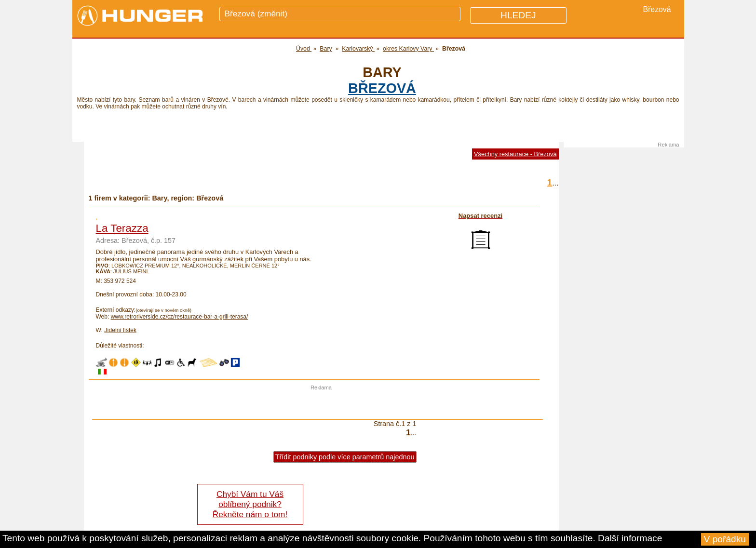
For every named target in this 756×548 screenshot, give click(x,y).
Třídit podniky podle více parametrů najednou (345, 457)
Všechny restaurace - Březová (515, 154)
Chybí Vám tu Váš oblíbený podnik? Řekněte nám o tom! (250, 504)
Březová (382, 88)
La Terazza (122, 228)
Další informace (630, 538)
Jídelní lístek (120, 330)
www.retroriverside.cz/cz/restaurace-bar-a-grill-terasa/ (180, 317)
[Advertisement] (321, 405)
